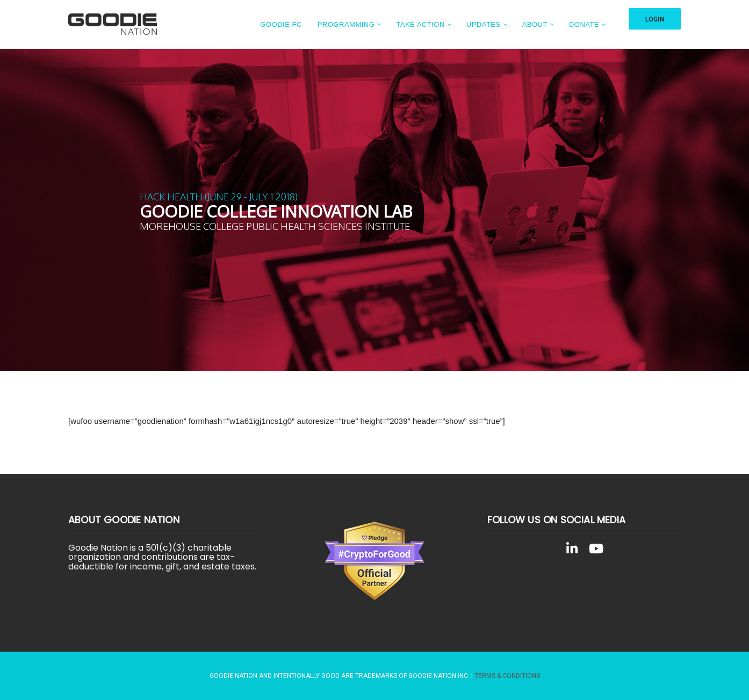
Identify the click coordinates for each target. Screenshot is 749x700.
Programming (346, 24)
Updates (484, 24)
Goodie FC (281, 24)
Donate (584, 24)
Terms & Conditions (507, 676)
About (535, 24)
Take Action (420, 24)
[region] (375, 210)
